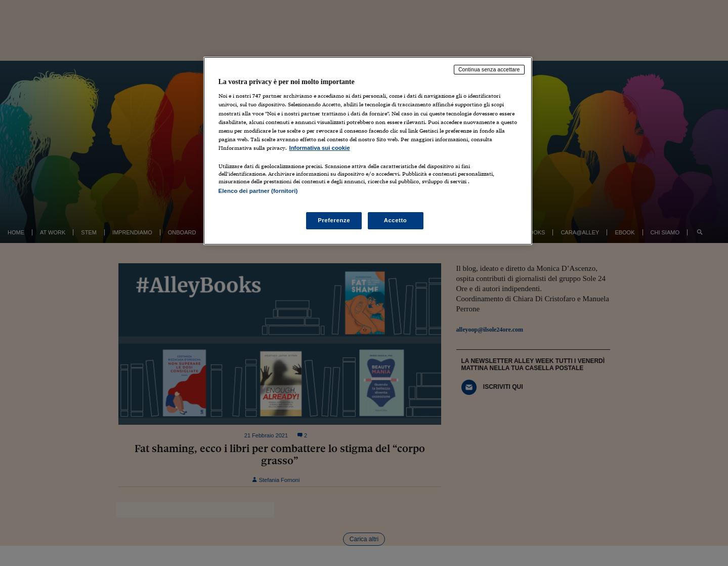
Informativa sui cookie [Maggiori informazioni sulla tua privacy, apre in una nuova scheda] (320, 148)
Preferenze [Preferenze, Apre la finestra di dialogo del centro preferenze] (334, 220)
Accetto (396, 220)
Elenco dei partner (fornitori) (258, 191)
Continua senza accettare (489, 69)
